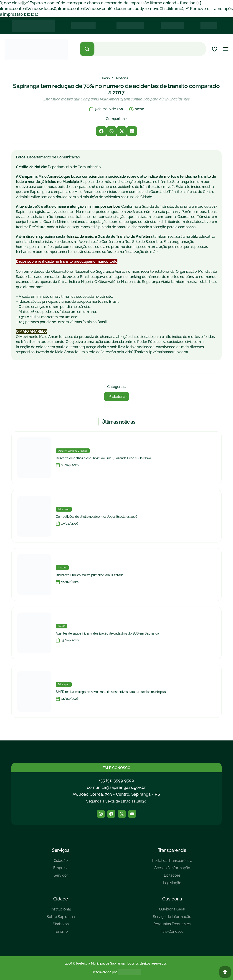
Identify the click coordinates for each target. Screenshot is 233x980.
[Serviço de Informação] (172, 919)
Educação (64, 509)
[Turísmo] (61, 933)
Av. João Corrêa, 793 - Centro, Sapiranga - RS (116, 794)
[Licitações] (172, 877)
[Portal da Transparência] (172, 862)
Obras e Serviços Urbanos (73, 451)
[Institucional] (61, 911)
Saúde (62, 626)
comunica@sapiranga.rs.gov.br (116, 787)
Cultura (62, 568)
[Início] (106, 78)
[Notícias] (122, 78)
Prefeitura (117, 396)
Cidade (61, 899)
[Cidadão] (61, 862)
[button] (101, 131)
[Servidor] (61, 877)
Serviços (61, 850)
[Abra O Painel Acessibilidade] (225, 972)
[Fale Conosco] (172, 933)
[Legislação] (172, 885)
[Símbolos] (61, 926)
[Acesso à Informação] (172, 870)
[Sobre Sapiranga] (61, 919)
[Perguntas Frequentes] (172, 926)
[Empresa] (61, 870)
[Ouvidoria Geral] (172, 911)
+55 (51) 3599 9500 (116, 780)
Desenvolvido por (104, 972)
